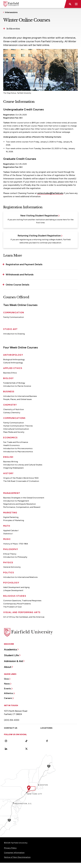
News (7, 684)
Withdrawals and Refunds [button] (20, 275)
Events (7, 689)
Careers (8, 698)
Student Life (11, 655)
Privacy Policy (10, 848)
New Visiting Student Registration (39, 216)
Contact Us (11, 728)
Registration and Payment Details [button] (24, 264)
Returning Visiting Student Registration (39, 236)
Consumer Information (14, 853)
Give (6, 679)
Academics (11, 649)
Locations (46, 728)
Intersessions (11, 12)
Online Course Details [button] (17, 285)
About (8, 667)
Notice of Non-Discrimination (17, 857)
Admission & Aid (13, 661)
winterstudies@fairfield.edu (50, 193)
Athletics (9, 693)
